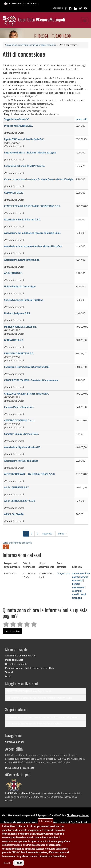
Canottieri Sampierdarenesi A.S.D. (21, 434)
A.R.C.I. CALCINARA (14, 514)
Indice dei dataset (14, 660)
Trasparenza (63, 573)
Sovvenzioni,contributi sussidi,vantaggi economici (30, 45)
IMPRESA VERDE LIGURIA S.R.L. (21, 327)
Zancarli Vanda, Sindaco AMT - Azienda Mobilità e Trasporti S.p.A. (39, 698)
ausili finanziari (79, 596)
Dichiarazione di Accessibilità (20, 768)
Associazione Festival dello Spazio (21, 461)
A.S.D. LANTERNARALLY (16, 487)
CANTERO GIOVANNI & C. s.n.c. (20, 420)
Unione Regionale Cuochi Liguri (20, 286)
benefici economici (80, 579)
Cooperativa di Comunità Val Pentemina (24, 166)
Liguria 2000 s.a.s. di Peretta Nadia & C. (24, 139)
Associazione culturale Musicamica (22, 260)
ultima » (62, 534)
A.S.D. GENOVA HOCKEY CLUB (20, 501)
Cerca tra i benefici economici (17, 543)
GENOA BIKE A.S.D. (14, 340)
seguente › (48, 534)
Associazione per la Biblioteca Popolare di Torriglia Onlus (32, 233)
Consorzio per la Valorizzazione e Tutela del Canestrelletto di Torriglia (39, 179)
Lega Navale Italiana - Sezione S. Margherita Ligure (30, 152)
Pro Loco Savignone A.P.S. (17, 313)
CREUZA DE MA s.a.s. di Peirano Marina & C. (27, 394)
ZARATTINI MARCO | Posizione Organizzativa (29, 691)
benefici (76, 584)
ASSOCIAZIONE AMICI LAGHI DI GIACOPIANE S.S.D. (30, 474)
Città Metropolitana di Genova (21, 3)
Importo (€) (82, 119)
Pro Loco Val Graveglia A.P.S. (18, 126)
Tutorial (9, 672)
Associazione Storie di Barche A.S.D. (22, 219)
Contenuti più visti (14, 742)
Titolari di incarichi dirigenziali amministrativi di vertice (34, 724)
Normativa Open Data (16, 664)
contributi (77, 591)
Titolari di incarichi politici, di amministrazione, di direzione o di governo (42, 717)
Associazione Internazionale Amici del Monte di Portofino (33, 246)
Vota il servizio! (12, 631)
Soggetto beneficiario (17, 119)
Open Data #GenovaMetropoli (42, 20)
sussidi (76, 594)
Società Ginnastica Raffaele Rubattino (24, 300)
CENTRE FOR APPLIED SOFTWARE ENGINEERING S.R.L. (32, 206)
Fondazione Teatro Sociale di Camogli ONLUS (27, 367)
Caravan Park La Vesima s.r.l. (19, 407)
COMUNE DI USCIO (14, 193)
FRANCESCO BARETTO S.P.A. (19, 353)
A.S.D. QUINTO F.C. (13, 273)
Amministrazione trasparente (20, 655)
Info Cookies (46, 826)
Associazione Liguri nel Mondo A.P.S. (23, 447)
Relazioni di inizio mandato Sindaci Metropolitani (30, 668)
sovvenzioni (78, 587)
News (8, 676)
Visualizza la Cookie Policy (53, 861)
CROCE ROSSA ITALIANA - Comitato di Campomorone (31, 380)
